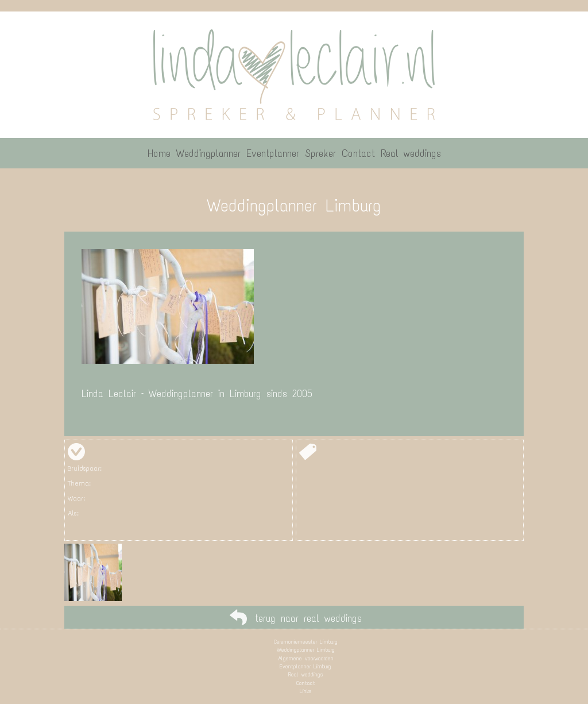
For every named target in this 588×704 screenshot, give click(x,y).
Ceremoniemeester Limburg (306, 642)
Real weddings (305, 674)
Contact (306, 683)
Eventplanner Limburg (305, 666)
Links (305, 691)
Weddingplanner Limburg (306, 650)
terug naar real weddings (308, 618)
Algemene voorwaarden (306, 658)
